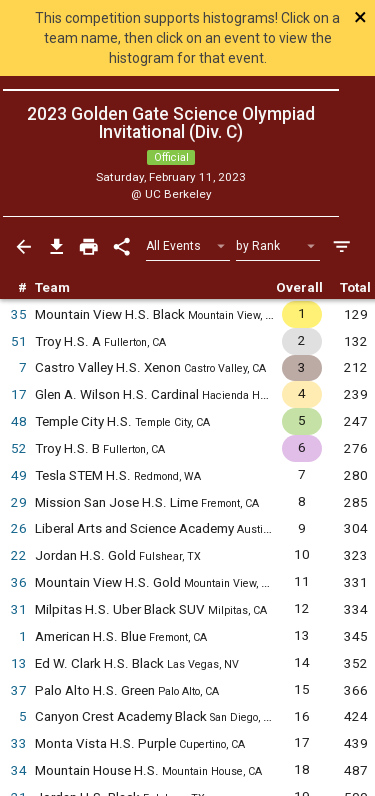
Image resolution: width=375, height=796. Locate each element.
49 (19, 475)
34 (19, 770)
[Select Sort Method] (278, 246)
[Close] (337, 17)
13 (19, 663)
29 (19, 502)
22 (19, 555)
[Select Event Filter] (188, 246)
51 (19, 341)
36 (19, 582)
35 (19, 314)
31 (19, 609)
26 (19, 528)
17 (19, 394)
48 (19, 421)
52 (19, 448)
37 (19, 690)
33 (19, 743)
